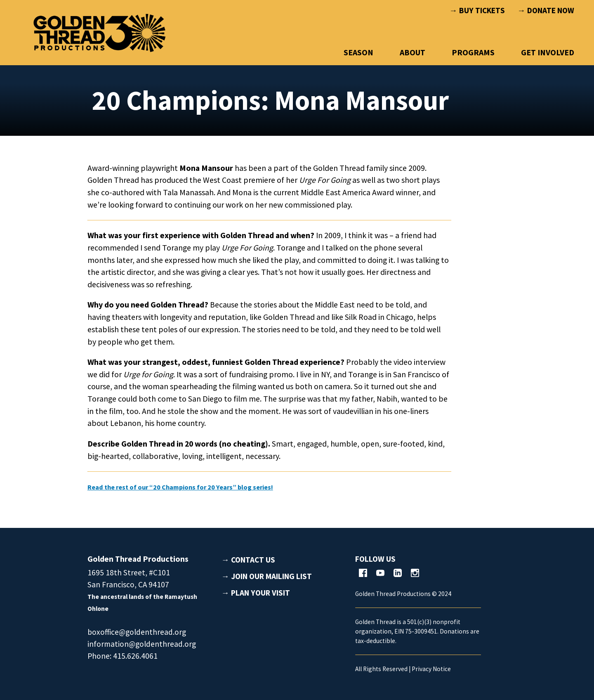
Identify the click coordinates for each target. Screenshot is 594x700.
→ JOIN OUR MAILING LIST (267, 576)
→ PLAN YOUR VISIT (256, 593)
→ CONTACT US (248, 560)
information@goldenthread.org (142, 644)
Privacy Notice (431, 669)
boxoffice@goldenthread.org (137, 632)
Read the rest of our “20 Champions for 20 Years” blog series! (199, 487)
